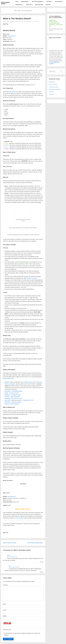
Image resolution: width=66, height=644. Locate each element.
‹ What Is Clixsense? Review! (10, 543)
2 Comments (37, 21)
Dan (10, 566)
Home (17, 2)
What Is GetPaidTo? (15, 397)
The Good (50, 1)
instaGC (7, 393)
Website (5, 616)
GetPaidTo (7, 397)
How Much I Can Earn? (32, 278)
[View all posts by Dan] (4, 21)
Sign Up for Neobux (14, 92)
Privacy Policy (52, 94)
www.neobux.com (12, 36)
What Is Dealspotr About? (26, 382)
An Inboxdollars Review (17, 391)
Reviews (30, 21)
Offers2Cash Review (16, 402)
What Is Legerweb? (15, 404)
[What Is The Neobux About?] (17, 21)
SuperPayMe (8, 400)
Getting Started (25, 1)
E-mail (4, 610)
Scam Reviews (60, 1)
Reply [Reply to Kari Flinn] (42, 562)
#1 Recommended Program (21, 518)
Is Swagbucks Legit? (16, 395)
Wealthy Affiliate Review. (9, 379)
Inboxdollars (7, 391)
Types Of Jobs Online (53, 85)
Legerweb (7, 404)
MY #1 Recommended (38, 1)
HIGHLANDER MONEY (5, 3)
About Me (48, 5)
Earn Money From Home (17, 398)
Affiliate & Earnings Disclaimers (55, 89)
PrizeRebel (7, 398)
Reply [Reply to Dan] (42, 572)
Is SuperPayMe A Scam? (28, 400)
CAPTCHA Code (7, 630)
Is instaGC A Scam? (14, 393)
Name (4, 604)
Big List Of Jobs (39, 5)
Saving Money (20, 5)
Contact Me (51, 92)
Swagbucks (7, 395)
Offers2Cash (8, 402)
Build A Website (52, 82)
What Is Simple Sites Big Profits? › (35, 543)
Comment (5, 585)
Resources (30, 5)
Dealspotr (7, 382)
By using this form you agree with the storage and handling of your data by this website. (22, 634)
